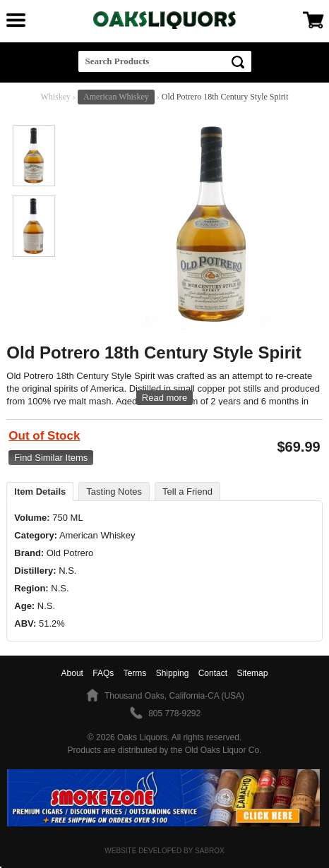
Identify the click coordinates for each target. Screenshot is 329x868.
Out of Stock (44, 436)
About (72, 673)
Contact (213, 673)
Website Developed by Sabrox (164, 851)
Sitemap (252, 673)
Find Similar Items (51, 458)
